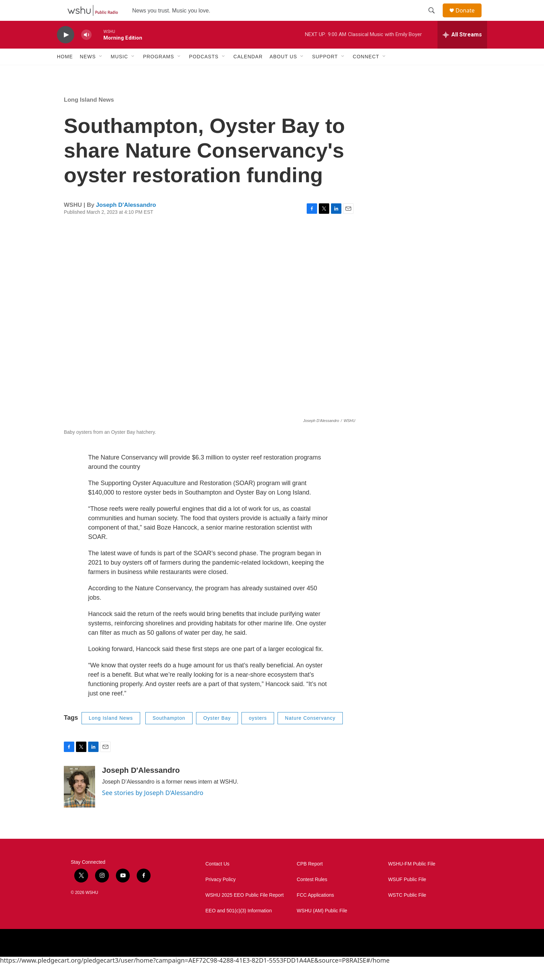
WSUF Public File (407, 895)
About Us (283, 72)
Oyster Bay (217, 734)
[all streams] (462, 50)
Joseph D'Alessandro (126, 221)
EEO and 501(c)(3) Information (239, 926)
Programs (159, 72)
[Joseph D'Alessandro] (79, 802)
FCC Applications (315, 911)
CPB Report (310, 880)
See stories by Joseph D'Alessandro (153, 808)
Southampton (169, 734)
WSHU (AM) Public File (322, 926)
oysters (258, 734)
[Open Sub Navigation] (101, 72)
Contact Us (217, 880)
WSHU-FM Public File (412, 880)
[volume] (86, 50)
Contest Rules (312, 895)
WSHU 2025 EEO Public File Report (245, 911)
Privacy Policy (220, 895)
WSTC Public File (407, 911)
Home (65, 72)
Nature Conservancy (310, 734)
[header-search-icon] (435, 18)
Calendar (248, 72)
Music (119, 72)
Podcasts (204, 72)
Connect (366, 72)
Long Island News (89, 115)
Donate (469, 18)
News (88, 72)
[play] (66, 50)
